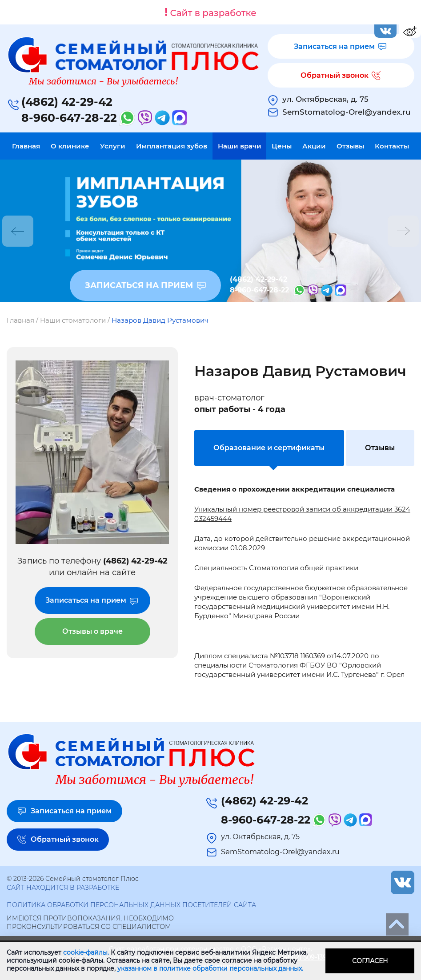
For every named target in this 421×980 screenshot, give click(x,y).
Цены (282, 146)
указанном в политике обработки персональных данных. (210, 968)
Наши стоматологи (73, 320)
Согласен (370, 961)
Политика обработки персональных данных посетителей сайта (131, 905)
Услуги (113, 146)
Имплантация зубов (172, 146)
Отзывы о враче (92, 631)
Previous (18, 231)
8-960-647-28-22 (69, 118)
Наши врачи (240, 146)
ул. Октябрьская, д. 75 (325, 99)
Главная (26, 146)
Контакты (392, 146)
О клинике (70, 146)
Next (403, 231)
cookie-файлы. (86, 952)
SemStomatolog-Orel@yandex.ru (347, 112)
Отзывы (350, 146)
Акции (314, 146)
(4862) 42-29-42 (67, 102)
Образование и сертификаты (269, 448)
